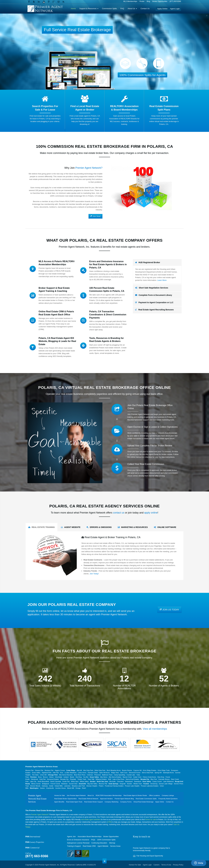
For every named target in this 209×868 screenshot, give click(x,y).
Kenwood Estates (53, 779)
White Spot (75, 781)
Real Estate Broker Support (94, 802)
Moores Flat (29, 770)
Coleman (90, 775)
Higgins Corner (60, 770)
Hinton (51, 777)
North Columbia (56, 781)
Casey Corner (157, 781)
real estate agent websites (91, 820)
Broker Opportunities (111, 837)
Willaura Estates (101, 779)
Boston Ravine (127, 770)
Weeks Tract (138, 784)
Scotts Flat (66, 781)
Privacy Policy (178, 865)
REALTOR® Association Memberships (109, 795)
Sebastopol (129, 781)
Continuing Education (99, 843)
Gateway (45, 786)
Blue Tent (154, 779)
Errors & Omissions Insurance (78, 840)
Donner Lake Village (166, 784)
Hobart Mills (59, 786)
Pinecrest (98, 775)
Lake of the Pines (118, 779)
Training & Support (74, 846)
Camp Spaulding (120, 775)
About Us (132, 9)
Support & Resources (89, 9)
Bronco (45, 777)
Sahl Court (124, 773)
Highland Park (47, 773)
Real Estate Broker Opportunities (65, 799)
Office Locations (154, 795)
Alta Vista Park (88, 770)
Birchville (113, 781)
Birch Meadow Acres (114, 770)
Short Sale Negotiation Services (152, 288)
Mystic (72, 777)
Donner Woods (35, 786)
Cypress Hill (137, 770)
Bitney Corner (36, 784)
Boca (40, 777)
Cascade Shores (164, 779)
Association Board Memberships (90, 837)
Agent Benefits (59, 802)
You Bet (86, 777)
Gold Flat (43, 779)
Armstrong (154, 784)
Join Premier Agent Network (76, 795)
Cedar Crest (137, 777)
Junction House (61, 788)
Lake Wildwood (168, 781)
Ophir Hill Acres (104, 773)
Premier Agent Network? (40, 815)
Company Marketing (111, 802)
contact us (119, 513)
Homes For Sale (135, 865)
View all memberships (155, 729)
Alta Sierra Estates (115, 777)
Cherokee (120, 781)
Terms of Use (166, 865)
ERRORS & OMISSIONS (99, 527)
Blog (148, 1)
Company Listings (168, 795)
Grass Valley (36, 773)
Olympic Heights (92, 786)
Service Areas (115, 846)
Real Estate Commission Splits (146, 799)
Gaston (42, 788)
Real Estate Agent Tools (74, 802)
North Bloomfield (43, 781)
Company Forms (126, 802)
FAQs (93, 840)
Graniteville (50, 788)
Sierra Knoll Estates (132, 779)
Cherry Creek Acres (149, 777)
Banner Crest (127, 777)
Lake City (33, 781)
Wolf (110, 779)
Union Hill (43, 775)
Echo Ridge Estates (150, 770)
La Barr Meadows (70, 773)
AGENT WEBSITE (71, 527)
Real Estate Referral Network (88, 799)
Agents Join (71, 837)
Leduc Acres (82, 773)
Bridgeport (46, 784)
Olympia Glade (93, 773)
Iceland (66, 777)
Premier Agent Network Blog (124, 799)
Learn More (162, 280)
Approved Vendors (107, 799)
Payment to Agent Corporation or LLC (154, 302)
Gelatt (51, 786)
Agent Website (103, 846)
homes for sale (151, 820)
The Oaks (35, 775)
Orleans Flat (39, 770)
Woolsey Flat (49, 770)
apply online (151, 513)
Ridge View (115, 773)
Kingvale (123, 784)
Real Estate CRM (89, 846)
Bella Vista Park (100, 770)
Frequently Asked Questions (168, 799)
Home (73, 9)
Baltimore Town (107, 775)
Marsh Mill (71, 788)
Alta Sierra (104, 777)
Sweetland (138, 781)
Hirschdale (59, 777)
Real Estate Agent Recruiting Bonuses (154, 310)
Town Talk (91, 779)
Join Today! (94, 574)
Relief (84, 788)
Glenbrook (34, 779)
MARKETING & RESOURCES (133, 527)
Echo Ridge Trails (164, 770)
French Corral (55, 784)
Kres (62, 773)
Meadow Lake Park (78, 786)
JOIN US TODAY (169, 610)
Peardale (73, 779)
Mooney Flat (103, 784)
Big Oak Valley (92, 784)
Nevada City (64, 779)
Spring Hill (158, 773)
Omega (78, 788)
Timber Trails (82, 779)
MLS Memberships (130, 1)
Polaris (101, 786)
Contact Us (145, 9)
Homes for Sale (60, 795)
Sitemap (112, 843)
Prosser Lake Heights (132, 786)
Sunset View (73, 784)
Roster (142, 1)
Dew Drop (161, 777)
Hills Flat (56, 773)
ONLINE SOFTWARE (165, 527)
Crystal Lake (131, 775)
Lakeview (67, 786)
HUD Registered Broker (148, 262)
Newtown (64, 784)
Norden (129, 784)
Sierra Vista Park (148, 773)
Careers (156, 865)
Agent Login (175, 9)
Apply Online (162, 9)
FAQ (122, 9)
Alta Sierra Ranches (66, 775)
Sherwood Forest (135, 773)
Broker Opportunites (160, 1)
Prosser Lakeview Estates (150, 786)
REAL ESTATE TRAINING (41, 527)
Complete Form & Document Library (154, 295)
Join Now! (95, 216)
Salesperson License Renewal (78, 843)
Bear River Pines (80, 775)
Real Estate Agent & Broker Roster (135, 795)
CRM (109, 822)
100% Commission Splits (106, 840)
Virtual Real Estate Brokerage (143, 802)
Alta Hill (79, 770)
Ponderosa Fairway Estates (114, 786)
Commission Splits (109, 9)
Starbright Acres (168, 773)
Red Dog (79, 777)
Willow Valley (84, 781)
